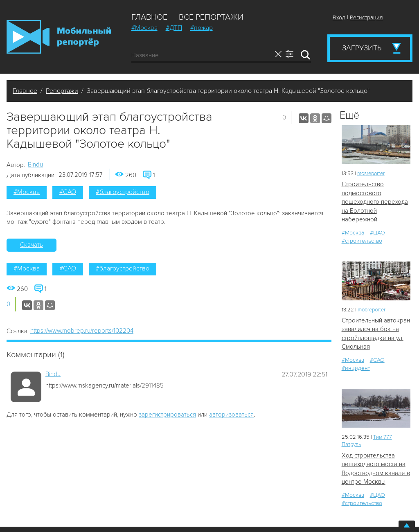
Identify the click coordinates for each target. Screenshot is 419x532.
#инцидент (356, 368)
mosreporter (371, 174)
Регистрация (366, 17)
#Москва (144, 28)
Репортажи (62, 91)
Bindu (35, 165)
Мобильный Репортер (59, 37)
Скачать (32, 245)
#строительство (362, 241)
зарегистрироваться (167, 415)
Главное (149, 17)
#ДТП (174, 28)
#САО (68, 192)
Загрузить (362, 48)
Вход (339, 17)
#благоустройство (123, 192)
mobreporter (372, 310)
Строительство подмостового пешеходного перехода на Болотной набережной (375, 202)
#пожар (202, 28)
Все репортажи (211, 17)
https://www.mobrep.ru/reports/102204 (82, 331)
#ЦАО (377, 233)
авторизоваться (231, 415)
